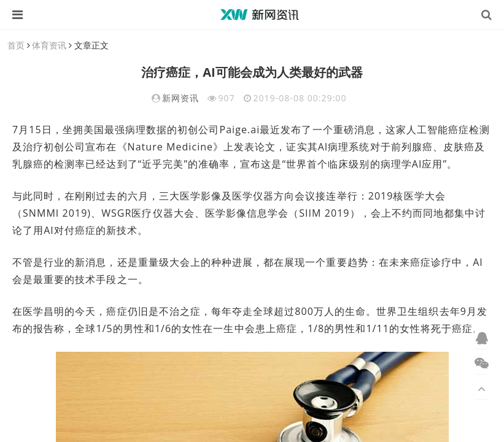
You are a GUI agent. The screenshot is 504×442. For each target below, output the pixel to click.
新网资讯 (180, 98)
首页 (16, 45)
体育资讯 (49, 45)
